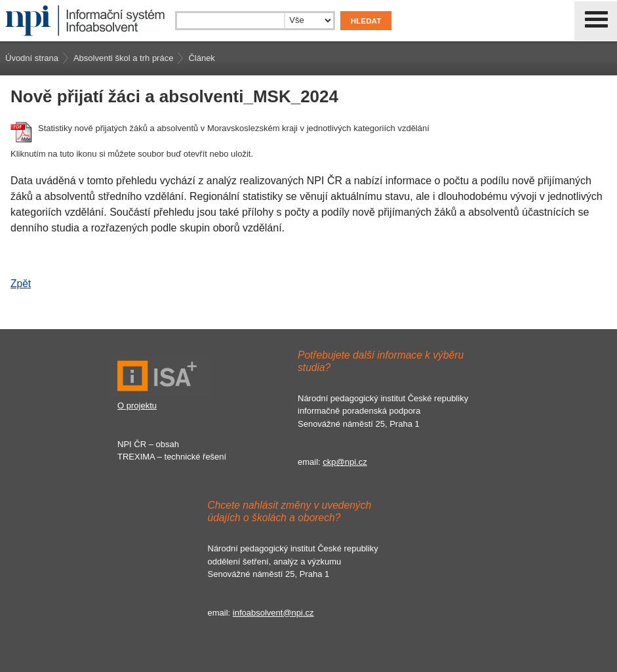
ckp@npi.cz (345, 462)
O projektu (137, 405)
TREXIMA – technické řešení (172, 457)
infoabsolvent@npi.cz (273, 613)
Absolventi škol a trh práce (123, 58)
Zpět (21, 284)
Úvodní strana (32, 58)
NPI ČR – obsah (148, 444)
